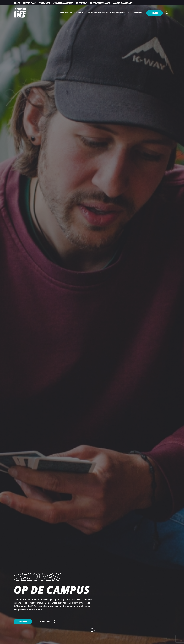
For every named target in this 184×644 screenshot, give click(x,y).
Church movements (100, 3)
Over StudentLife (119, 13)
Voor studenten (96, 13)
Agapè (17, 3)
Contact (138, 13)
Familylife (44, 3)
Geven (154, 13)
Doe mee (23, 622)
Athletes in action (63, 3)
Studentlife (29, 3)
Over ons (45, 622)
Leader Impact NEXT (123, 3)
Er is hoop (81, 3)
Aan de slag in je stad (71, 13)
